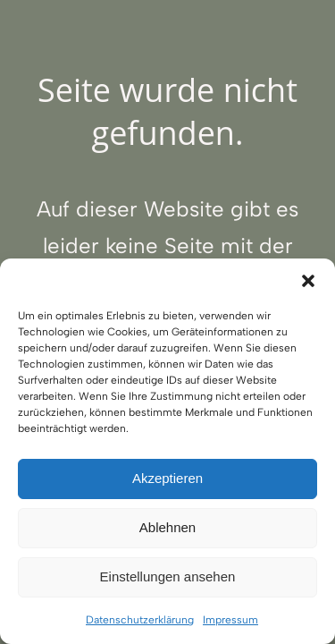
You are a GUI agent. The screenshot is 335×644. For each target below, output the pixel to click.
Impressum (230, 620)
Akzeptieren (167, 478)
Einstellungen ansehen (168, 576)
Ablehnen (167, 527)
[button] (308, 281)
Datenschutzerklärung (140, 620)
